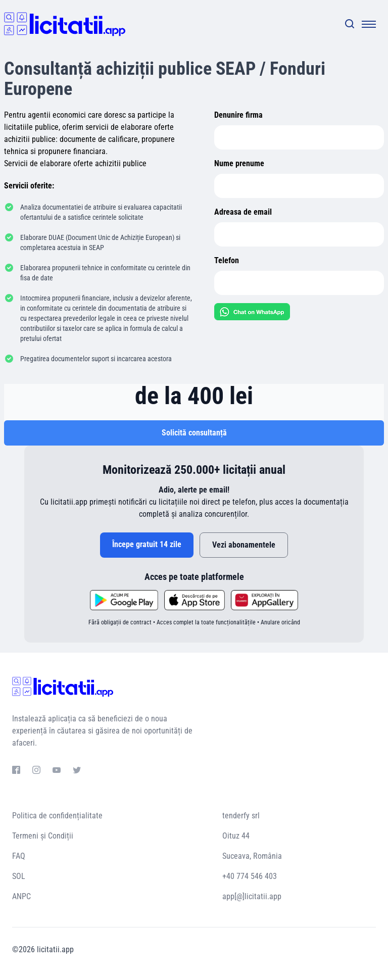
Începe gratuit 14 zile (147, 544)
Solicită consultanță (194, 433)
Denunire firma (238, 115)
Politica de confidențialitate (57, 816)
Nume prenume (239, 163)
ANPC (21, 896)
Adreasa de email (243, 212)
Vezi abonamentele (244, 545)
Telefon (227, 260)
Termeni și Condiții (43, 836)
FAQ (19, 856)
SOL (19, 876)
